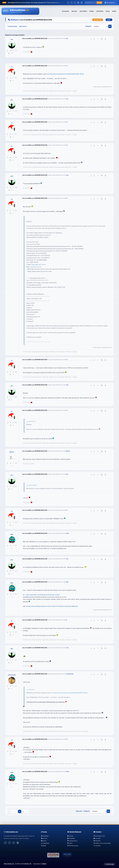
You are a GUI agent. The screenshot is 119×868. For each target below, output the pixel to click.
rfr (12, 67)
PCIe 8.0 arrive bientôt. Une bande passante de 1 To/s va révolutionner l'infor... (41, 3)
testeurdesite (12, 675)
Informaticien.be (9, 864)
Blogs (43, 846)
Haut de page (109, 864)
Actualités (45, 836)
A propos (97, 838)
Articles (44, 838)
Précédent (12, 811)
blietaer (12, 452)
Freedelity (71, 838)
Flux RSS (97, 846)
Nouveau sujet (98, 20)
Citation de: (31, 421)
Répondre (79, 811)
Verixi (70, 843)
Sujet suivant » (23, 26)
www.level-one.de (36, 267)
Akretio (70, 836)
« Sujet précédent (12, 26)
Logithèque (45, 843)
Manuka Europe (73, 846)
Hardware (14, 20)
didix (12, 534)
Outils (109, 20)
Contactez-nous (99, 836)
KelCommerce (72, 841)
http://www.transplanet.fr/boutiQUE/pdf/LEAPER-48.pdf (67, 74)
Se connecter (110, 3)
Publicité (97, 841)
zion (12, 39)
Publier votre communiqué (102, 843)
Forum (44, 841)
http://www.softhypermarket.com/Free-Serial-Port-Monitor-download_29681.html (53, 606)
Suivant (27, 811)
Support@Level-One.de (38, 265)
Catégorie (88, 26)
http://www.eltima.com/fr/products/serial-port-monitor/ (43, 595)
